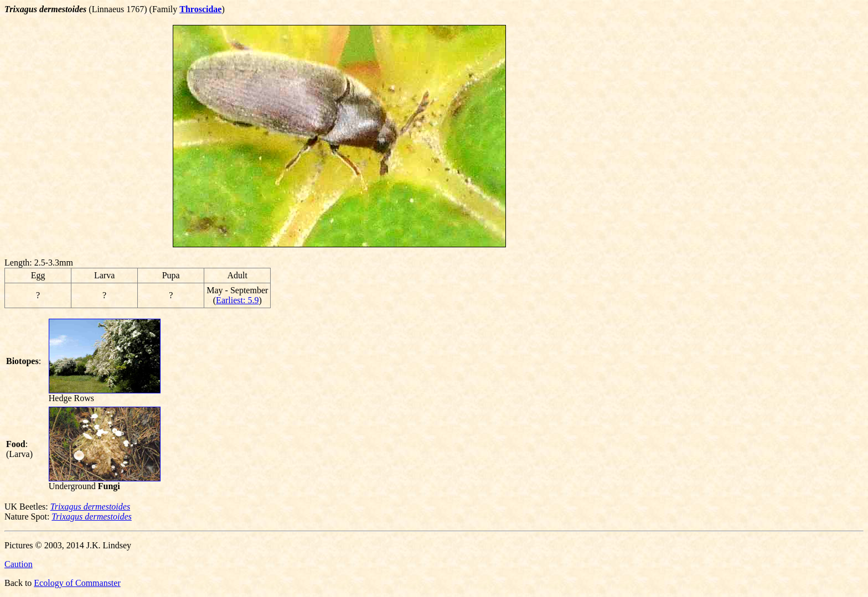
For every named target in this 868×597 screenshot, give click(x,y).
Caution (19, 564)
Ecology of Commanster (77, 583)
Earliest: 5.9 (237, 300)
